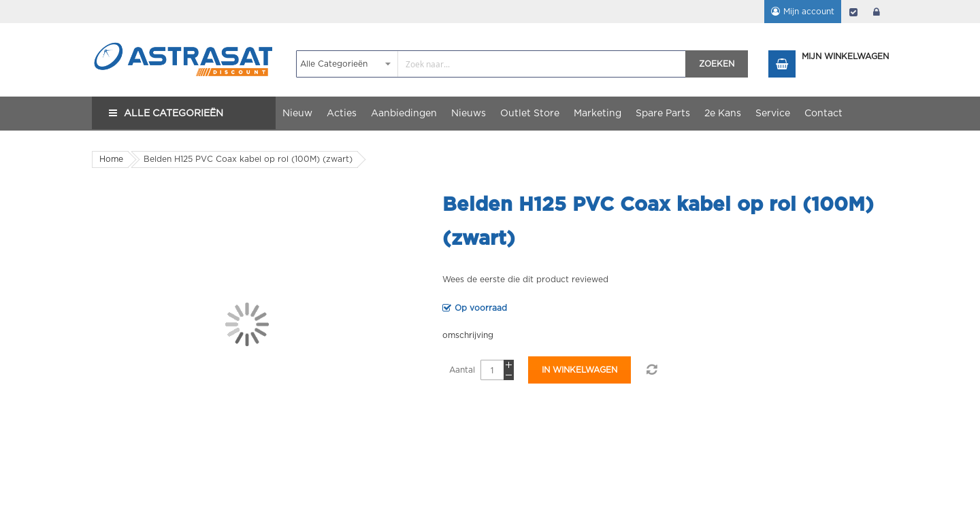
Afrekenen (853, 12)
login (877, 12)
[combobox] (491, 64)
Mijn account (809, 12)
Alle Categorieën (174, 114)
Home (111, 159)
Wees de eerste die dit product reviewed (525, 280)
